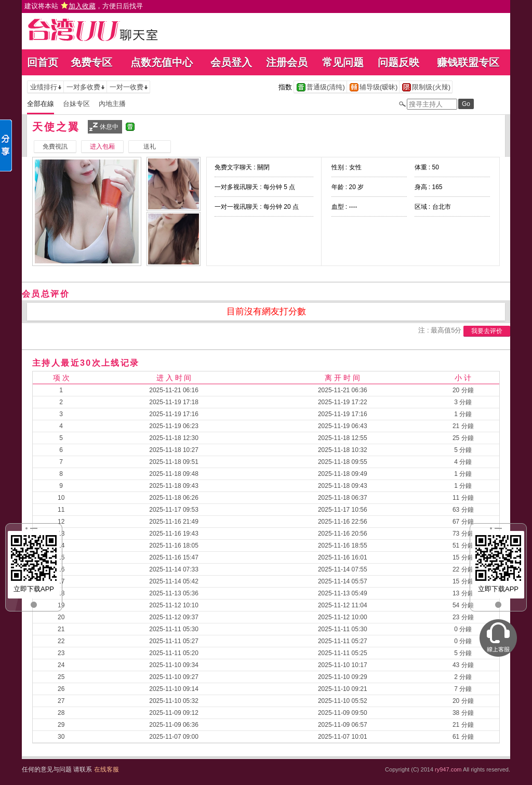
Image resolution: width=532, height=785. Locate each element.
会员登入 (231, 62)
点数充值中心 (162, 62)
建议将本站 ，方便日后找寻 (84, 6)
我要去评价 (487, 331)
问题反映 (398, 62)
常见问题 (343, 62)
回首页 (43, 62)
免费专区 (91, 62)
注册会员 (287, 62)
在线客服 (107, 769)
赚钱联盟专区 (468, 62)
